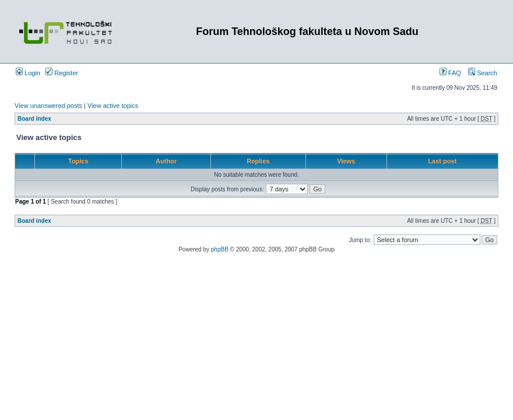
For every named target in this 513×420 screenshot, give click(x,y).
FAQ (450, 73)
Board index (34, 119)
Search (483, 73)
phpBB (220, 249)
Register (62, 73)
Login (28, 73)
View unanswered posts (48, 106)
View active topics (113, 106)
